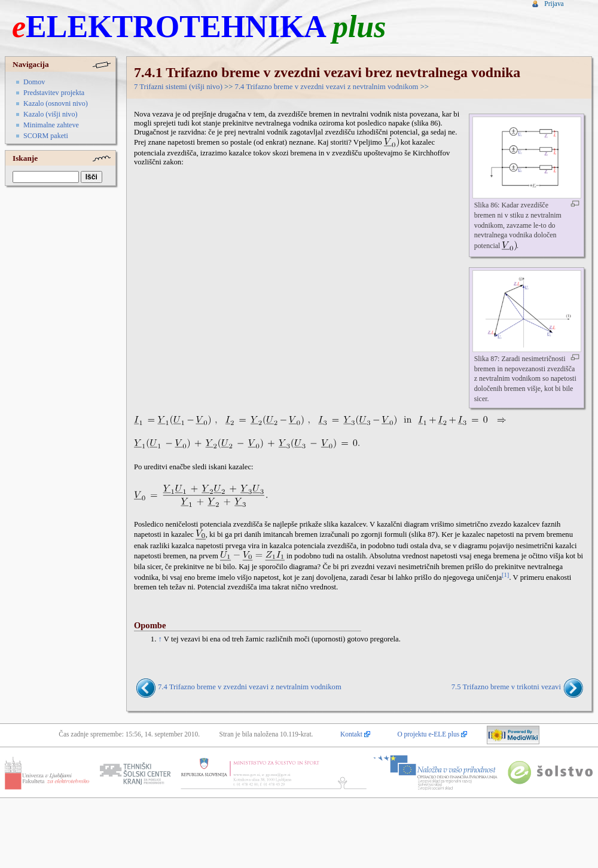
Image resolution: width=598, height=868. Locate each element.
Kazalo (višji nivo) (50, 114)
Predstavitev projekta (54, 93)
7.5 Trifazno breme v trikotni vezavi (506, 687)
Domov (34, 82)
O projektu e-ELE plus (428, 734)
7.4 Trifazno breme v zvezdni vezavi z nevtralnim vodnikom (327, 87)
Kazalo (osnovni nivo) (56, 103)
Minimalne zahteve (51, 125)
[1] (505, 575)
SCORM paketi (46, 136)
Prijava (554, 4)
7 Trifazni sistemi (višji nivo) (178, 87)
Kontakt (351, 734)
